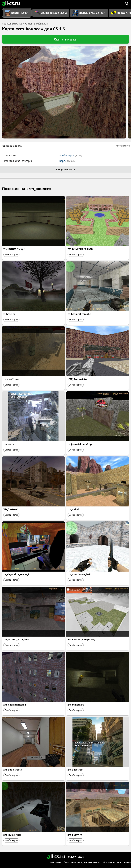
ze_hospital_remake (79, 314)
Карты (67, 161)
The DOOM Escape (14, 249)
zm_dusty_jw (75, 835)
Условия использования (117, 862)
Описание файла (12, 146)
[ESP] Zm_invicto (77, 379)
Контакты (55, 862)
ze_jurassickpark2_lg (80, 444)
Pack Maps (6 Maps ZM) (81, 639)
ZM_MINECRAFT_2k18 (80, 249)
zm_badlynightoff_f (15, 705)
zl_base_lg (9, 314)
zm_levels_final (12, 835)
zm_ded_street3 (13, 770)
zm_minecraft (76, 705)
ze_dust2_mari (12, 379)
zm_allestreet (75, 770)
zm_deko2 (73, 509)
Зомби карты (71, 155)
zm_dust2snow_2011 (79, 574)
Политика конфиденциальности (82, 862)
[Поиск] (127, 3)
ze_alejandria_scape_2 (16, 574)
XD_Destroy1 (11, 509)
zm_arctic (9, 444)
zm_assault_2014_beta (16, 639)
